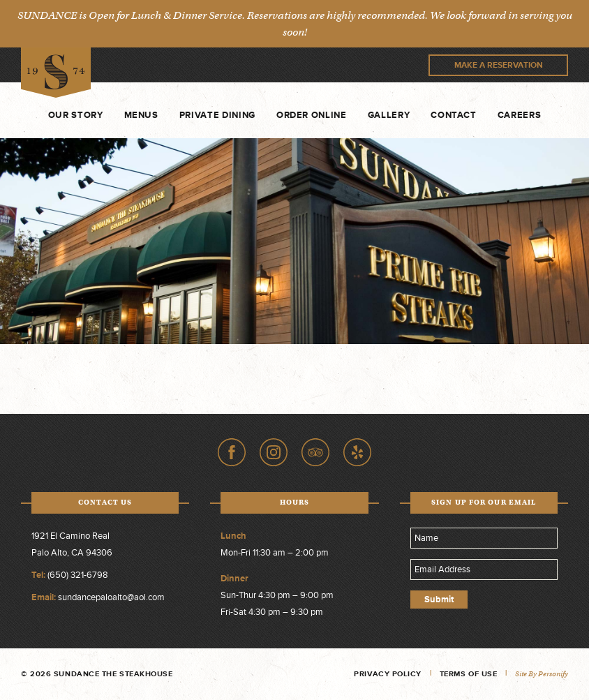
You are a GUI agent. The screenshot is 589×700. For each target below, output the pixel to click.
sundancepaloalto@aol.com (111, 597)
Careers (520, 115)
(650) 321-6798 (78, 575)
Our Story (76, 115)
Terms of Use (469, 674)
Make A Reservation (499, 65)
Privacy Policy (388, 674)
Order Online (312, 115)
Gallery (389, 115)
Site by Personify (542, 674)
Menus (141, 115)
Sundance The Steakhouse (56, 73)
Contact (454, 115)
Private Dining (217, 115)
